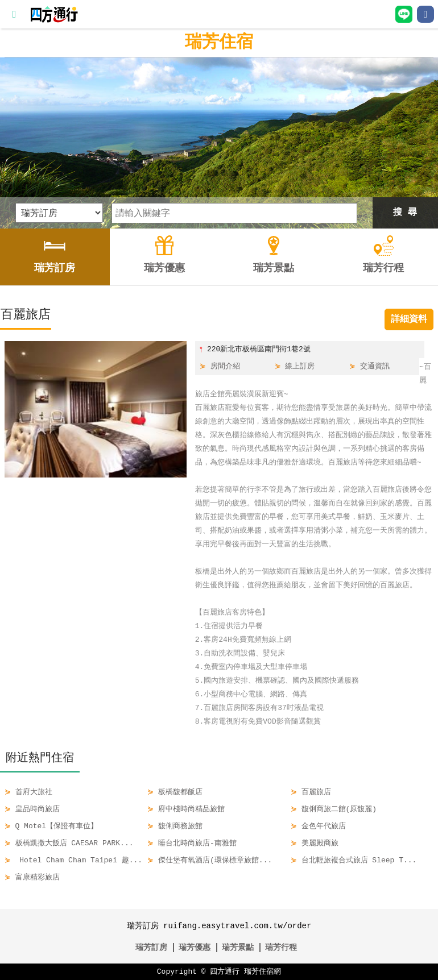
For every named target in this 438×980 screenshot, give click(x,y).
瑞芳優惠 (195, 947)
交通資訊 (375, 367)
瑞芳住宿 (219, 42)
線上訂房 (300, 367)
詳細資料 (409, 319)
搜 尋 (405, 213)
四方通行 (225, 972)
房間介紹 (225, 367)
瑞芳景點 (238, 947)
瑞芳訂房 (151, 947)
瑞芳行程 (281, 947)
